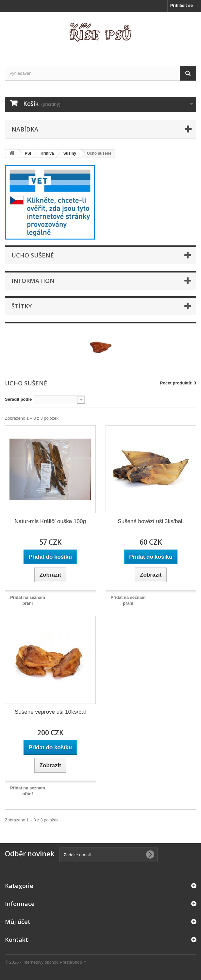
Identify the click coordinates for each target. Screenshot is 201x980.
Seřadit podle (18, 399)
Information (33, 281)
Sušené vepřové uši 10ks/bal (50, 712)
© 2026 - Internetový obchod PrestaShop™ (46, 962)
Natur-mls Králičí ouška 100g (50, 521)
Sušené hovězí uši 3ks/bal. (151, 521)
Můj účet (18, 922)
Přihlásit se (182, 5)
